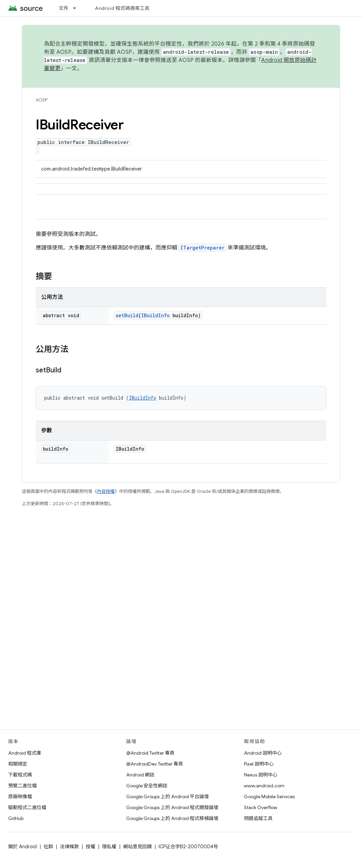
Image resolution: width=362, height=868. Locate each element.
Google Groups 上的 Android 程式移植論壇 (172, 818)
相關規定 (18, 764)
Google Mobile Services (269, 797)
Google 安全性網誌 (147, 786)
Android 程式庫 (25, 753)
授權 (90, 847)
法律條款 (69, 847)
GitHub (16, 818)
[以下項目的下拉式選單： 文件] (78, 8)
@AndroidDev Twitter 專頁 (155, 764)
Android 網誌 (140, 775)
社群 (48, 847)
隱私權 (109, 847)
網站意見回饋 (137, 847)
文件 (64, 8)
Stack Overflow (261, 807)
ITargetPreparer (202, 248)
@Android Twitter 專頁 (150, 753)
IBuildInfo (155, 315)
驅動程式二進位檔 (27, 807)
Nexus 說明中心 (261, 775)
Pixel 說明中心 (259, 764)
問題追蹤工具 (258, 818)
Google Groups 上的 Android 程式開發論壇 (172, 807)
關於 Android (22, 847)
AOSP (42, 100)
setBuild (127, 315)
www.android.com (264, 786)
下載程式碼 (20, 775)
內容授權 (106, 491)
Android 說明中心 (263, 753)
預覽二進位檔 (22, 786)
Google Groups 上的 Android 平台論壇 (168, 797)
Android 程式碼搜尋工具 (122, 8)
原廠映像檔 (20, 797)
